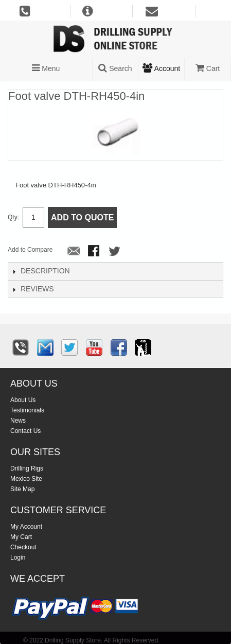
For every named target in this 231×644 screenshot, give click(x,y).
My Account (26, 527)
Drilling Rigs (27, 468)
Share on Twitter (115, 252)
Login (18, 558)
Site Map (22, 489)
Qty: (13, 217)
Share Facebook (95, 252)
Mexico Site (26, 479)
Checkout (23, 547)
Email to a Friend (74, 252)
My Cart (21, 537)
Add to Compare (30, 250)
